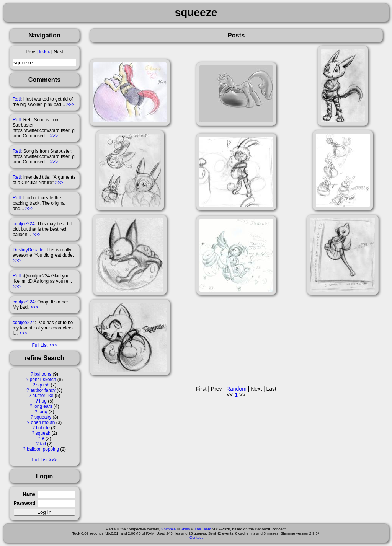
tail (43, 444)
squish (43, 385)
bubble (43, 428)
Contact (196, 537)
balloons (43, 374)
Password (24, 503)
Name (29, 494)
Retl (17, 99)
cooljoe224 (24, 224)
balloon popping (43, 449)
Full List (40, 345)
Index (44, 52)
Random (236, 389)
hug (43, 401)
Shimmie (168, 529)
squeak (43, 433)
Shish (185, 529)
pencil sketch (43, 380)
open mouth (43, 422)
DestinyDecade (28, 250)
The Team (203, 529)
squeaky (43, 417)
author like (43, 396)
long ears (43, 406)
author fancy (43, 390)
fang (43, 412)
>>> (70, 104)
